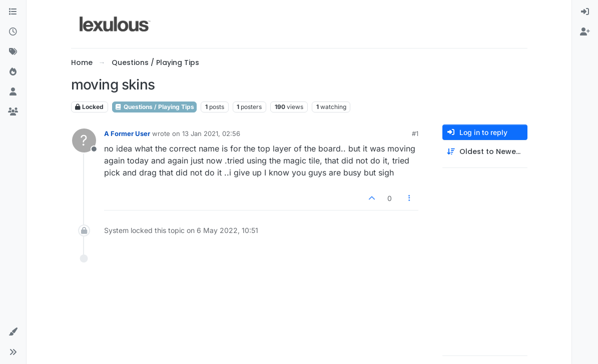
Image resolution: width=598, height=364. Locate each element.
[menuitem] (585, 12)
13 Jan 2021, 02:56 (211, 133)
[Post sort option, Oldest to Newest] (485, 152)
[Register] (585, 32)
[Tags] (13, 52)
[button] (13, 332)
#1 (415, 133)
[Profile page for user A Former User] (84, 140)
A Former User (127, 133)
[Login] (585, 12)
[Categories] (13, 12)
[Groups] (13, 112)
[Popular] (13, 72)
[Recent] (13, 32)
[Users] (13, 92)
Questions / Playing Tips (154, 107)
